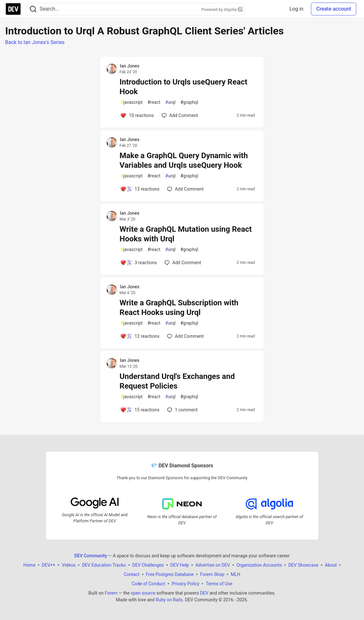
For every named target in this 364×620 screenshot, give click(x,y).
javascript (132, 102)
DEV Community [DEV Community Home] (91, 556)
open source (143, 593)
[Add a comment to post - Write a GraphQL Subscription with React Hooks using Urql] (140, 336)
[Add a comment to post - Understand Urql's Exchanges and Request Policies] (140, 410)
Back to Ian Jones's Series (35, 42)
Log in (296, 9)
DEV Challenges (148, 565)
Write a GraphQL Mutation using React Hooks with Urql (186, 234)
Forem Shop (212, 574)
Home (30, 565)
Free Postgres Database (170, 574)
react (154, 102)
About (331, 565)
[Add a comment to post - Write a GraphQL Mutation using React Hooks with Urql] (138, 263)
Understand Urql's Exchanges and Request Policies (177, 381)
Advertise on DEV (213, 565)
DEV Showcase (303, 565)
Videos (69, 565)
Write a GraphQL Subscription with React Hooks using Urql (179, 308)
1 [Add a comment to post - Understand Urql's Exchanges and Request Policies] (182, 410)
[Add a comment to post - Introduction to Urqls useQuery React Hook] (137, 115)
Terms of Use (219, 584)
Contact (132, 574)
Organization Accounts (259, 565)
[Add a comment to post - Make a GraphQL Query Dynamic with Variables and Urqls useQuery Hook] (140, 189)
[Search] (33, 9)
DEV (204, 593)
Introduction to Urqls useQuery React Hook (183, 87)
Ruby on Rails (169, 600)
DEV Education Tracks (104, 565)
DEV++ (49, 565)
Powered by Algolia (222, 9)
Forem (111, 593)
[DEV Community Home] (13, 9)
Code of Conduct (149, 584)
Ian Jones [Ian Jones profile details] (130, 66)
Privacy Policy (185, 584)
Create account (334, 9)
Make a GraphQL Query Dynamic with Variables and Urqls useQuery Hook (184, 160)
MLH (235, 574)
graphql (189, 102)
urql (170, 102)
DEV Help (180, 565)
